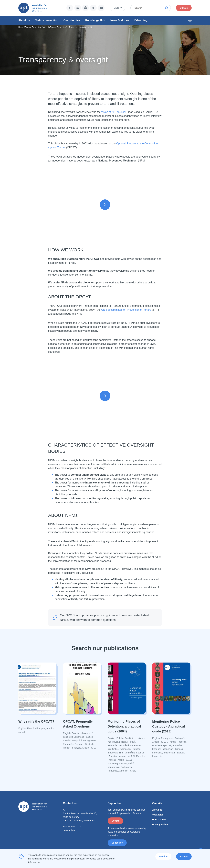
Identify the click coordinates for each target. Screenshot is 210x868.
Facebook (55, 8)
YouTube (87, 8)
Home (21, 29)
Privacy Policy (160, 827)
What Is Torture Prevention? (55, 29)
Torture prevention (47, 20)
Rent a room (159, 822)
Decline (163, 857)
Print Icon (198, 20)
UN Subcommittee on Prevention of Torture (126, 312)
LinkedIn (63, 8)
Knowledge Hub (95, 20)
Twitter (79, 8)
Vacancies (158, 817)
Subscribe (117, 845)
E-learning (141, 20)
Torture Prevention (33, 29)
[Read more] (37, 700)
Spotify (71, 8)
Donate (192, 8)
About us (24, 20)
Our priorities (72, 20)
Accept (184, 857)
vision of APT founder (114, 114)
